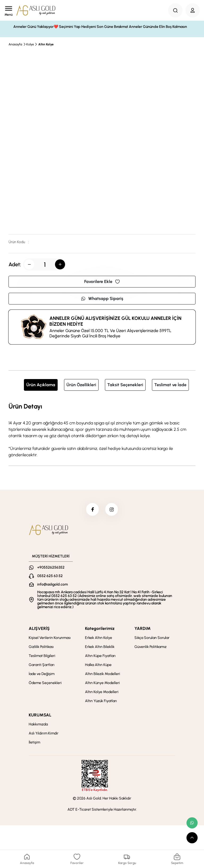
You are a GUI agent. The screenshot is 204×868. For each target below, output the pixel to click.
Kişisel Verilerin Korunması (50, 638)
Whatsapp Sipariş (102, 298)
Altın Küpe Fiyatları (100, 656)
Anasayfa (15, 44)
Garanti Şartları (42, 665)
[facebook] (92, 510)
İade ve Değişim (42, 674)
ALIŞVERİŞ (39, 629)
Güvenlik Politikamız (150, 647)
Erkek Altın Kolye (99, 638)
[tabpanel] (102, 430)
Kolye (30, 44)
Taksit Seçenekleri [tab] (125, 385)
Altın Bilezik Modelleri (103, 674)
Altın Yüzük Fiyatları (101, 701)
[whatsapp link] (192, 823)
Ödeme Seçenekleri (45, 683)
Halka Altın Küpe (98, 665)
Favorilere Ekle (102, 282)
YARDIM (143, 629)
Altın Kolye (46, 44)
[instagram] (112, 510)
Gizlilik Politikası (41, 647)
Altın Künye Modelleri (102, 683)
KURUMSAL (40, 716)
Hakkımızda (38, 725)
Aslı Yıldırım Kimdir (44, 734)
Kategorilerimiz (100, 629)
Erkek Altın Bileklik (100, 647)
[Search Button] (175, 10)
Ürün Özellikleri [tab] (81, 385)
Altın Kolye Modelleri (102, 692)
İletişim (34, 743)
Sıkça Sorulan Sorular (152, 638)
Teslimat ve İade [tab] (170, 385)
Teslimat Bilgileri (42, 656)
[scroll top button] (192, 838)
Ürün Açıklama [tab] (41, 385)
